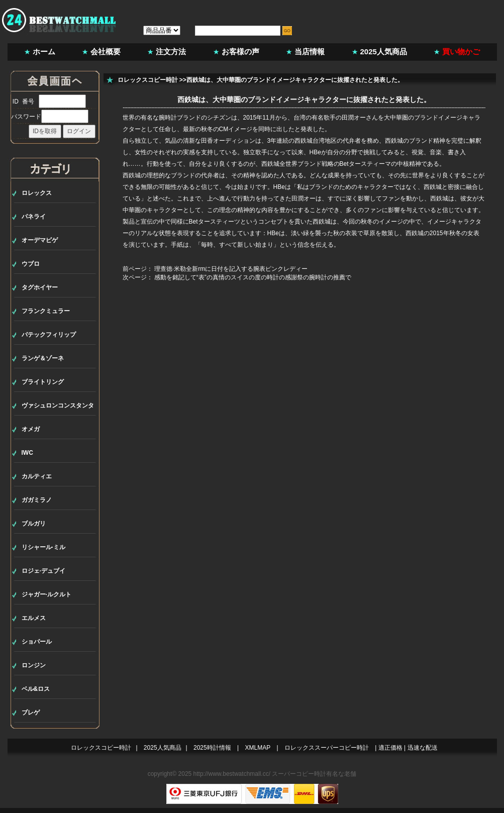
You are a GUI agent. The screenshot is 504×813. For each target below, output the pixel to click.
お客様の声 (240, 52)
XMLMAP (258, 748)
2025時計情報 (212, 748)
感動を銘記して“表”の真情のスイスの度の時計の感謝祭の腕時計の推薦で (253, 277)
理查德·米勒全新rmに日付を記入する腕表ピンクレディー (231, 269)
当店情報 (310, 52)
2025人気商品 (384, 52)
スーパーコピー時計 (299, 774)
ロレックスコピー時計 (148, 80)
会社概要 (106, 52)
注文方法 (171, 52)
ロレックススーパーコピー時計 (327, 748)
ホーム (44, 52)
